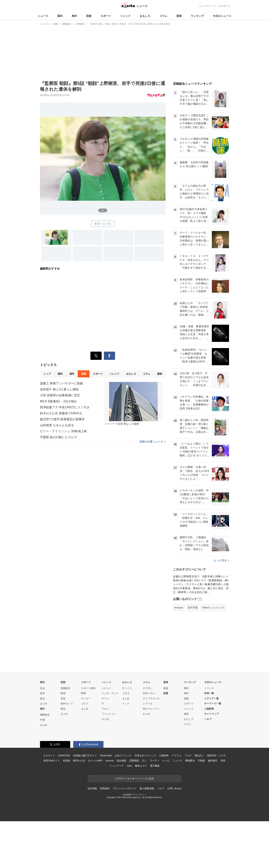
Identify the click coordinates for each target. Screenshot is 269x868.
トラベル (148, 704)
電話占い (199, 756)
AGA (129, 766)
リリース (209, 688)
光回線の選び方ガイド (85, 756)
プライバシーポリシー (125, 788)
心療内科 (164, 756)
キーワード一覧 (213, 704)
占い (144, 761)
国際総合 (45, 715)
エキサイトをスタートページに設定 (134, 779)
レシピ (166, 761)
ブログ (188, 756)
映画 (63, 693)
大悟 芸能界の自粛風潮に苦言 (60, 395)
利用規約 (105, 788)
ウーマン (155, 761)
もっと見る (221, 560)
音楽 (63, 698)
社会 (42, 688)
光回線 (66, 761)
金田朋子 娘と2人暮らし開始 (59, 389)
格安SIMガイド (52, 761)
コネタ (126, 693)
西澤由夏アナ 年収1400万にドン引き (65, 407)
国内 (60, 16)
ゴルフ (85, 704)
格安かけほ (79, 761)
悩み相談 (122, 761)
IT (103, 704)
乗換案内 (190, 761)
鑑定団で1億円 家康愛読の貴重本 (62, 419)
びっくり (127, 688)
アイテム (176, 756)
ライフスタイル (151, 698)
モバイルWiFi (95, 761)
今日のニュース (222, 16)
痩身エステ (141, 766)
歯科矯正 (213, 761)
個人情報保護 (147, 788)
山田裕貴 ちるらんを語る (57, 425)
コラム (163, 16)
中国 (42, 720)
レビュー (106, 688)
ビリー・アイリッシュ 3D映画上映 (63, 431)
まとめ (44, 704)
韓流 (63, 709)
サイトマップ (211, 714)
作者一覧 (209, 693)
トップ (47, 374)
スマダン (148, 688)
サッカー (86, 698)
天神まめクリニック (145, 756)
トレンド (125, 16)
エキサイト (224, 6)
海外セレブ (67, 704)
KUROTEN (64, 756)
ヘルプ (208, 719)
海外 (74, 16)
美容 (223, 761)
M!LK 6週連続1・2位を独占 (58, 401)
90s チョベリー (151, 709)
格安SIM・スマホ (217, 756)
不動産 (201, 761)
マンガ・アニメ (110, 693)
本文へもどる (103, 224)
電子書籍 (155, 766)
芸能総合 (65, 688)
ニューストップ (207, 6)
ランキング (197, 16)
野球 (84, 693)
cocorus (110, 761)
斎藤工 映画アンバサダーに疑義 (61, 383)
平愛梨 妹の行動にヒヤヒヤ (58, 437)
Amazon (179, 608)
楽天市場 (193, 608)
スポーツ (106, 16)
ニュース (43, 16)
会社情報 (92, 788)
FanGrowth (106, 756)
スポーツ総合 (88, 688)
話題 (166, 693)
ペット (126, 704)
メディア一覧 (211, 698)
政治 (42, 698)
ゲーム (105, 698)
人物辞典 (209, 709)
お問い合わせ (174, 788)
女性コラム (149, 693)
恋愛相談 (134, 761)
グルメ (105, 709)
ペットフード (117, 766)
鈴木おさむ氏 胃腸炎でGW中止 (61, 413)
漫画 (179, 16)
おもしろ (145, 16)
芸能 (89, 16)
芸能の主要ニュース (153, 442)
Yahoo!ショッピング (213, 608)
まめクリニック (123, 756)
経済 (42, 693)
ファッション (109, 714)
